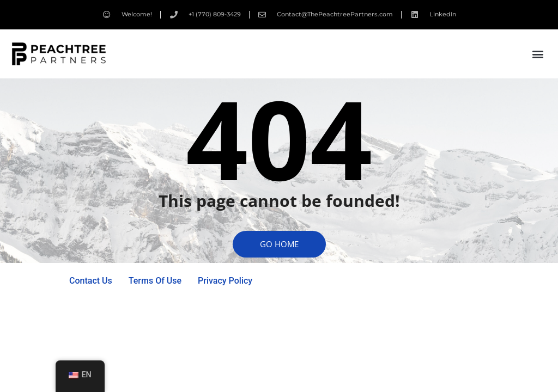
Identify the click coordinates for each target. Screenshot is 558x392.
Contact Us (91, 281)
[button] (538, 54)
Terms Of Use (155, 281)
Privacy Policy (225, 281)
